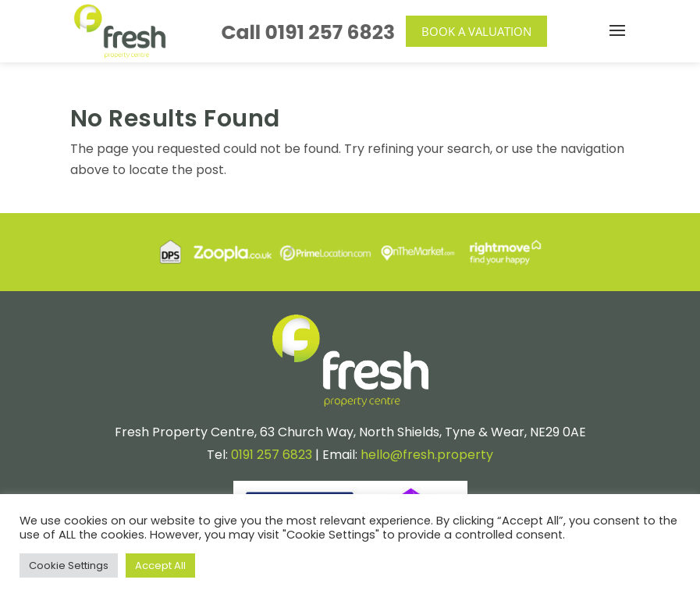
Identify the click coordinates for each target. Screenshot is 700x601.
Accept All (160, 565)
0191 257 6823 (330, 32)
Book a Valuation (476, 31)
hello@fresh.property (427, 455)
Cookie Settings (69, 565)
